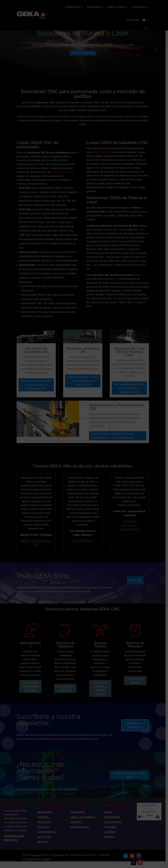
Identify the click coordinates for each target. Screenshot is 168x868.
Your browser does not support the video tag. (84, 435)
